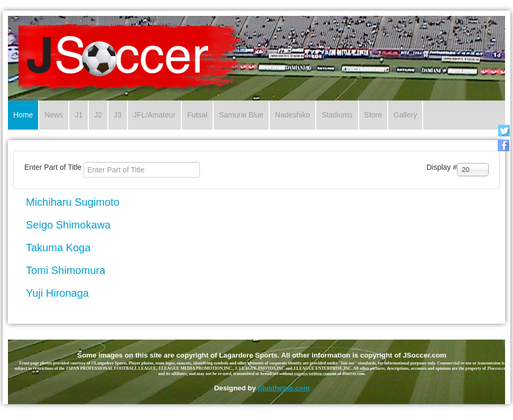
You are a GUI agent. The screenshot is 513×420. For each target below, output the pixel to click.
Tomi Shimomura (66, 270)
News (54, 115)
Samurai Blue (241, 115)
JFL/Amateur (154, 115)
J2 (98, 115)
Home (23, 115)
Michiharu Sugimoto (73, 202)
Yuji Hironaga (57, 293)
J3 (118, 115)
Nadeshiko (292, 115)
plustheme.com (284, 388)
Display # (442, 167)
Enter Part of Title (54, 167)
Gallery (405, 115)
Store (373, 115)
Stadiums (337, 115)
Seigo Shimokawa (68, 225)
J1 (79, 115)
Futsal (197, 115)
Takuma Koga (58, 248)
